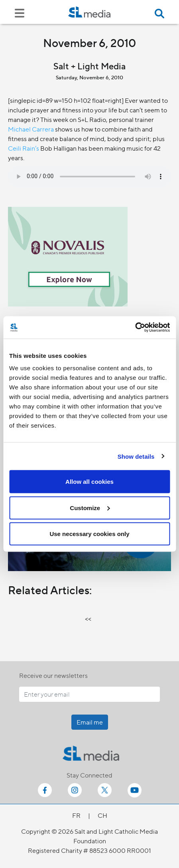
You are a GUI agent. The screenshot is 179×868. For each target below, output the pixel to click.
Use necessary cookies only (89, 534)
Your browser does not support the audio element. (89, 177)
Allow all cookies (89, 482)
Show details (136, 456)
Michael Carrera (31, 129)
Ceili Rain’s (24, 148)
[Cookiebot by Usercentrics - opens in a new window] (135, 328)
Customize (90, 508)
